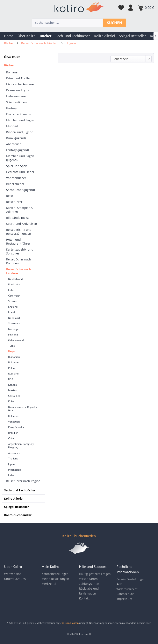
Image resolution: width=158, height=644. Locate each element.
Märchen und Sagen (20, 120)
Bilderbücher (15, 184)
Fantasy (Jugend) (17, 150)
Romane (12, 72)
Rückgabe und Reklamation (89, 591)
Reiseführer (14, 202)
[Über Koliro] (27, 36)
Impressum (124, 599)
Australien (14, 453)
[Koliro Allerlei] (105, 36)
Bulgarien (14, 362)
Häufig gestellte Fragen (95, 574)
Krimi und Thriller (19, 78)
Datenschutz (125, 594)
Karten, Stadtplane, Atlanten (20, 210)
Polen (11, 368)
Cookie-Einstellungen (131, 579)
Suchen (115, 23)
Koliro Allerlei (14, 499)
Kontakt (84, 598)
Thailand (13, 459)
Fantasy (11, 108)
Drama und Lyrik (18, 90)
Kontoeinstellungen (55, 574)
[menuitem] (9, 36)
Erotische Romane (19, 114)
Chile (11, 438)
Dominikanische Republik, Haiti (23, 409)
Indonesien (15, 470)
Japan (11, 464)
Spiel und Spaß (17, 166)
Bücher (9, 65)
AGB (119, 584)
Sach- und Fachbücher (20, 490)
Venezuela (14, 422)
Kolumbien (14, 416)
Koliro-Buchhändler (18, 515)
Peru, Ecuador (16, 427)
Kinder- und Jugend (20, 132)
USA (11, 379)
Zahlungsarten (89, 584)
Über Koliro (12, 57)
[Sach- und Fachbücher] (73, 36)
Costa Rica (14, 396)
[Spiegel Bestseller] (132, 36)
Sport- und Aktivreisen (22, 224)
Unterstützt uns (15, 579)
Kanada (13, 385)
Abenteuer (13, 144)
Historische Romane (20, 84)
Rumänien (14, 357)
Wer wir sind (13, 574)
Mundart (12, 126)
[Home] (9, 36)
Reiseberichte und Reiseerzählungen (19, 232)
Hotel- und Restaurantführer (18, 241)
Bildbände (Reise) (18, 218)
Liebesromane (16, 96)
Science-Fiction (16, 102)
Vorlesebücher (16, 178)
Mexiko (12, 390)
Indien (12, 475)
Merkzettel (49, 584)
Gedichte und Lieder (20, 172)
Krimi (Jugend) (16, 138)
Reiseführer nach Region (23, 481)
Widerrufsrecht (127, 589)
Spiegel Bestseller (16, 507)
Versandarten (88, 579)
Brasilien (13, 433)
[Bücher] (46, 36)
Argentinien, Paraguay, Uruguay (21, 446)
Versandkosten (70, 623)
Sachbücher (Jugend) (20, 190)
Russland (13, 374)
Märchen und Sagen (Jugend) (20, 158)
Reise (10, 196)
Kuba (11, 401)
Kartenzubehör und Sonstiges (20, 251)
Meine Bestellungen (55, 579)
